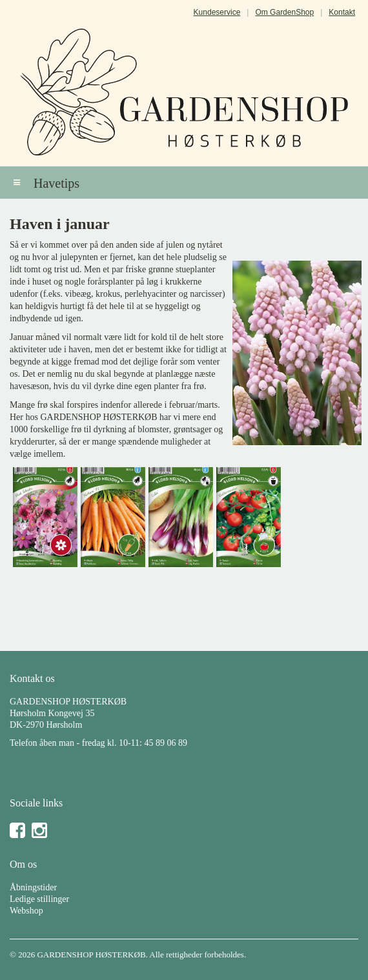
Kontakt (342, 12)
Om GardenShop (284, 12)
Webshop (26, 911)
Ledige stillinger (39, 899)
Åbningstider (33, 887)
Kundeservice (217, 12)
